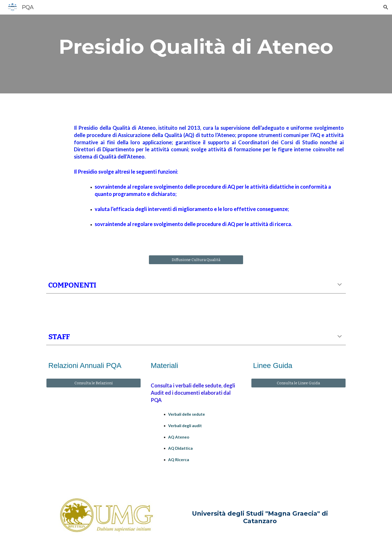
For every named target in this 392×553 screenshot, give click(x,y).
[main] (196, 47)
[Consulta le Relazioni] (94, 383)
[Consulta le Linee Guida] (298, 383)
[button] (386, 7)
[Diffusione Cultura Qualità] (196, 260)
